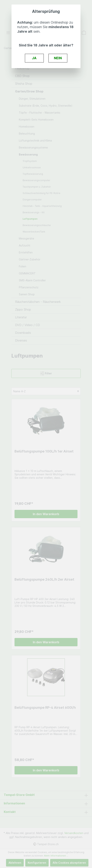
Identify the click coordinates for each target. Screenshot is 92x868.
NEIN (58, 58)
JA (34, 58)
